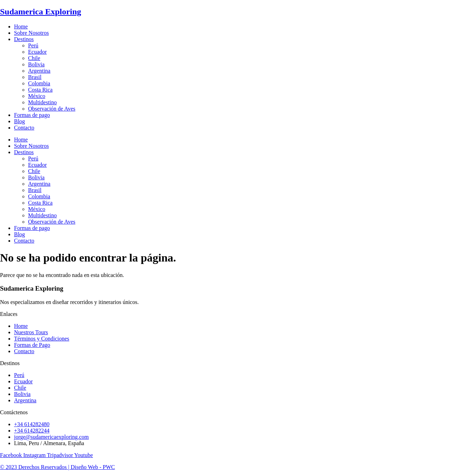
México (37, 96)
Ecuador (37, 52)
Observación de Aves (52, 109)
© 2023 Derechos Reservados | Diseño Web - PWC (58, 467)
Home (21, 27)
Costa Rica (40, 90)
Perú (33, 45)
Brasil (35, 77)
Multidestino (42, 102)
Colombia (39, 83)
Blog (19, 121)
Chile (34, 58)
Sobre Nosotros (31, 33)
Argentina (39, 71)
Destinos (24, 39)
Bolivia (36, 64)
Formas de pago (32, 115)
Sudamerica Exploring (41, 12)
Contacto (24, 128)
